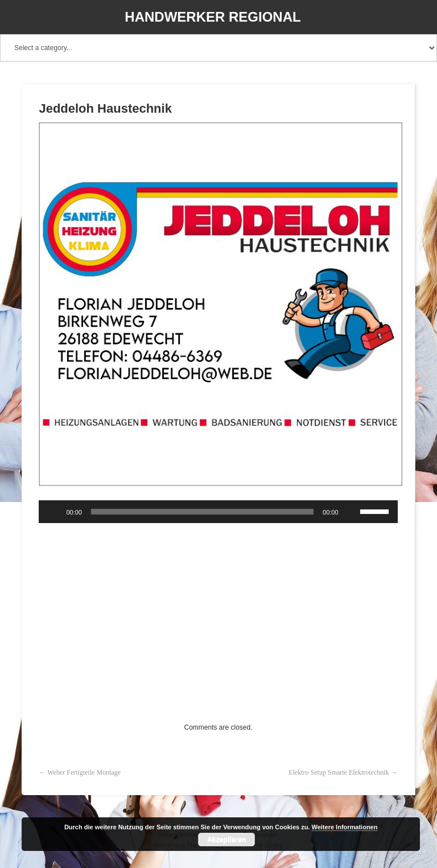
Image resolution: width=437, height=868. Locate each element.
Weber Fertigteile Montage (84, 772)
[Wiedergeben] (53, 512)
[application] (218, 512)
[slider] (202, 512)
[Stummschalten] (351, 512)
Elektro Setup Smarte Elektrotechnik (339, 772)
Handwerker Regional (213, 17)
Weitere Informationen (345, 827)
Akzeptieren (226, 840)
